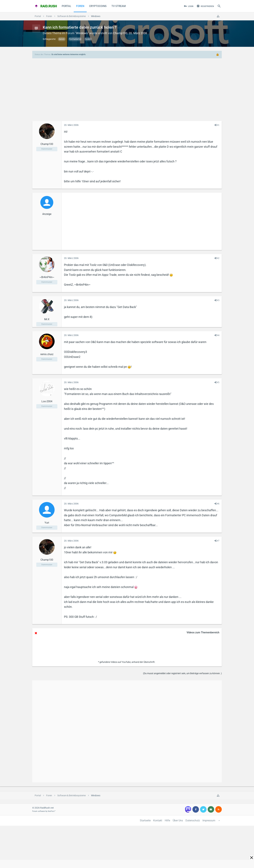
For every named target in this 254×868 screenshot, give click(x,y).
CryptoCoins (98, 6)
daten (62, 39)
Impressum (209, 820)
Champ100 (120, 33)
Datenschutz (193, 820)
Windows (82, 33)
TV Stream (119, 6)
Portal (66, 6)
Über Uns (178, 820)
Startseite (145, 820)
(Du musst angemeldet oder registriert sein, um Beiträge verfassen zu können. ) (182, 673)
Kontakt (158, 820)
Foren (80, 6)
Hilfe (167, 820)
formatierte (75, 39)
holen (88, 39)
